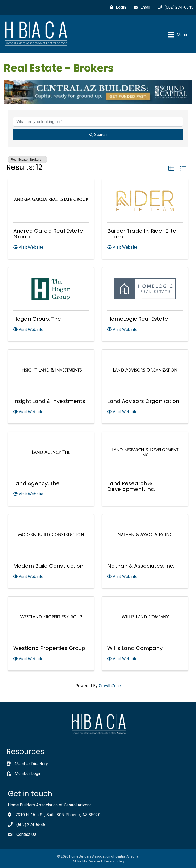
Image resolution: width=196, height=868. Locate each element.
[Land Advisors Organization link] (145, 370)
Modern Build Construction (48, 566)
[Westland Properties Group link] (51, 617)
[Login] (117, 7)
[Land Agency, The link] (51, 452)
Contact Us (26, 834)
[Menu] (178, 35)
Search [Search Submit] (98, 135)
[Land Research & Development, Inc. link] (145, 452)
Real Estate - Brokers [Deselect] (28, 160)
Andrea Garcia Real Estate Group (48, 234)
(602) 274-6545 (31, 825)
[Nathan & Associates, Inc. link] (145, 535)
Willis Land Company (135, 648)
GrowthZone (110, 686)
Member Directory (31, 764)
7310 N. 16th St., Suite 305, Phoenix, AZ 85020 (58, 815)
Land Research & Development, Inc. (131, 486)
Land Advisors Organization (143, 401)
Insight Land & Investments (49, 401)
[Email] (141, 7)
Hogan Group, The (37, 319)
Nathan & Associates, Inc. (141, 566)
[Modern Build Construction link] (51, 535)
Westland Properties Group (49, 648)
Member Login (28, 774)
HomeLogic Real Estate (138, 319)
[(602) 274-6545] (174, 7)
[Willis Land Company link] (145, 617)
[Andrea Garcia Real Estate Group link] (51, 200)
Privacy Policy (114, 861)
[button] (171, 168)
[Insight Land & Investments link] (51, 370)
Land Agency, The (36, 483)
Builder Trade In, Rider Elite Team (142, 234)
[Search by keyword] (98, 122)
